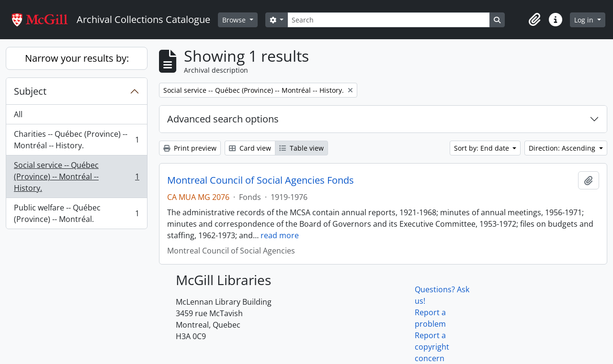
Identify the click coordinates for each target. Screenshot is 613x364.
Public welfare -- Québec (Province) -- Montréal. (76, 213)
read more (280, 235)
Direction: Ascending (563, 148)
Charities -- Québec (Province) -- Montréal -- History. (76, 140)
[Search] (388, 20)
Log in (585, 20)
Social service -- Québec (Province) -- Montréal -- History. (76, 176)
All (18, 114)
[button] (534, 20)
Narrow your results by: (77, 58)
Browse (235, 20)
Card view (250, 148)
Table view (301, 148)
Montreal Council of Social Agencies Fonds (261, 180)
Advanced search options (223, 119)
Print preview (190, 148)
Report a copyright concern (432, 347)
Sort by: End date (482, 148)
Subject (30, 91)
